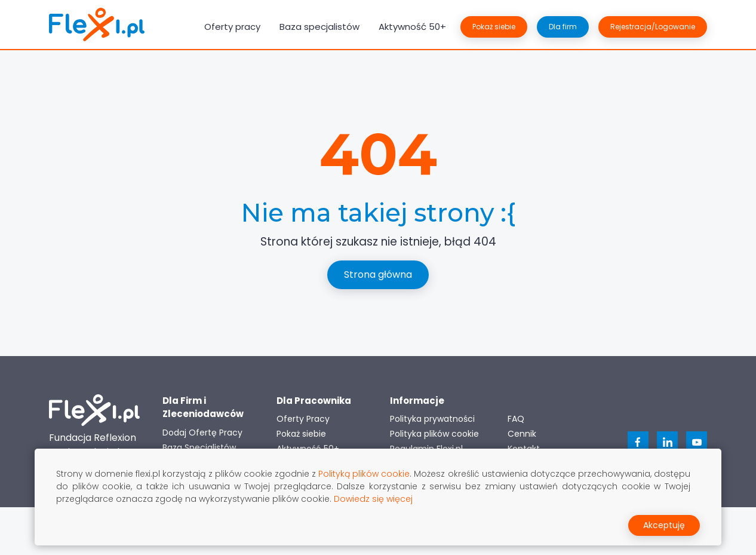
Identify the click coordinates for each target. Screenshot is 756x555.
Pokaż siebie (494, 27)
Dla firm (563, 27)
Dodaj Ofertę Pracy (202, 433)
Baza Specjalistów (199, 447)
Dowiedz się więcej (373, 499)
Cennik (522, 434)
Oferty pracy (232, 27)
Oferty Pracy (303, 419)
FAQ (516, 419)
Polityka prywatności (432, 419)
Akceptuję (664, 525)
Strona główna (378, 275)
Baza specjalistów (319, 27)
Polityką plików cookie (364, 474)
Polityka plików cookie (434, 434)
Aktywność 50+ (412, 27)
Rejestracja (653, 27)
